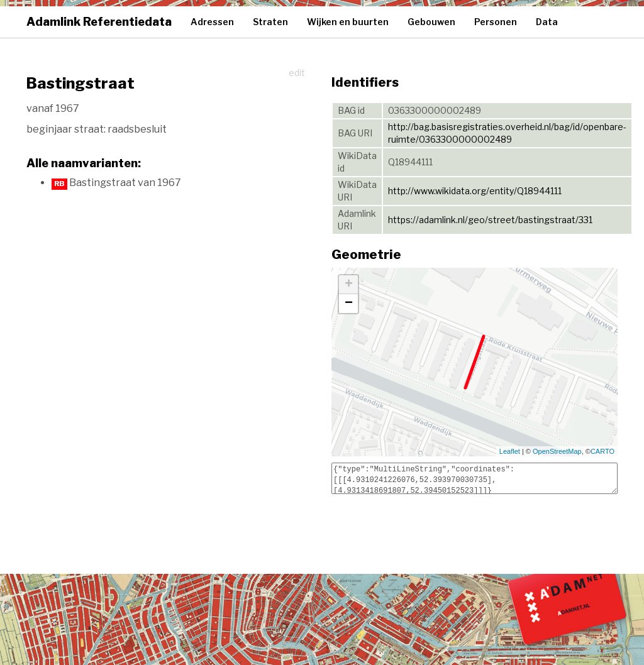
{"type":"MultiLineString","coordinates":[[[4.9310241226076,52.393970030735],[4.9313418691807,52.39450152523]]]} (475, 478)
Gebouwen (431, 22)
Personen (496, 22)
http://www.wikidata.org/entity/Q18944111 (475, 191)
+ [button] (349, 285)
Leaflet (510, 451)
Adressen (212, 22)
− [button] (349, 304)
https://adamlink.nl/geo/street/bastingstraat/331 (490, 220)
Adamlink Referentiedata (99, 22)
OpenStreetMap (557, 451)
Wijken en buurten (348, 22)
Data (547, 22)
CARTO (602, 451)
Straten (270, 22)
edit (297, 73)
